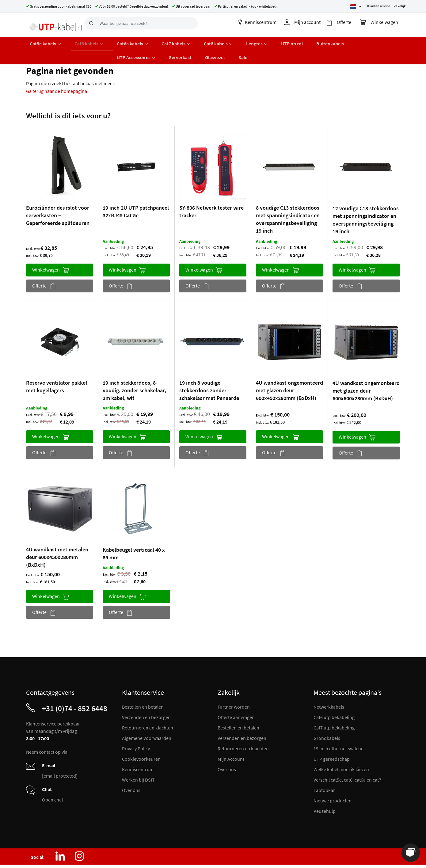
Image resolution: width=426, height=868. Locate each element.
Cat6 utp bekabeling (334, 700)
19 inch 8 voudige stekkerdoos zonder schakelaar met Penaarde (209, 373)
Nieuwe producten (333, 783)
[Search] (90, 23)
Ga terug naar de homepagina (57, 74)
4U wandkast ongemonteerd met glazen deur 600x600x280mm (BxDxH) (366, 373)
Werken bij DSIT (138, 763)
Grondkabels (327, 721)
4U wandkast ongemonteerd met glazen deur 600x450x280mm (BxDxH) (289, 373)
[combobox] (141, 23)
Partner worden (234, 690)
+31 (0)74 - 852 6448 (75, 691)
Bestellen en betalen (143, 690)
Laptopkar (324, 773)
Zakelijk (400, 6)
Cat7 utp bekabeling (334, 710)
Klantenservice (379, 6)
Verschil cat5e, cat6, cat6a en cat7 (347, 763)
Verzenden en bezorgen (146, 700)
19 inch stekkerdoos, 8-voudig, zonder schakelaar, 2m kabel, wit (134, 373)
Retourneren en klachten (148, 710)
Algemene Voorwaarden (147, 721)
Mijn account (313, 22)
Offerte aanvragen (236, 700)
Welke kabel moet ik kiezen (341, 752)
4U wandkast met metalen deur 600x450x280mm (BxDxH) (57, 540)
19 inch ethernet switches (340, 731)
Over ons (131, 773)
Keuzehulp (325, 794)
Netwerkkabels (329, 690)
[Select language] (356, 7)
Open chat (53, 782)
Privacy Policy (136, 731)
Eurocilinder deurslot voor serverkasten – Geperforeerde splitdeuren (58, 198)
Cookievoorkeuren (141, 742)
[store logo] (53, 23)
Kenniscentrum (263, 22)
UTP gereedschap (332, 742)
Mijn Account (231, 742)
